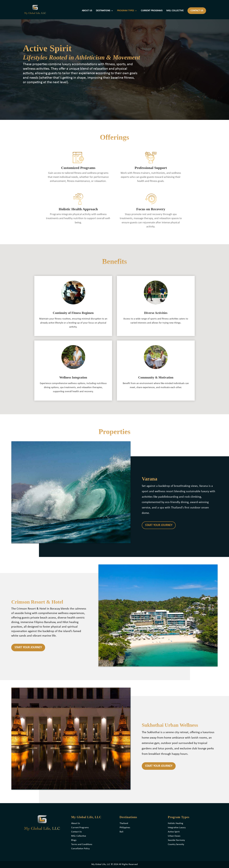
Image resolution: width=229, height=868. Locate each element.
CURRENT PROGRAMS (152, 11)
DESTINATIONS (103, 11)
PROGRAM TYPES (126, 11)
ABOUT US (87, 11)
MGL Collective (79, 836)
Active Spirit (174, 832)
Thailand (124, 823)
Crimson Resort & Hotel (37, 602)
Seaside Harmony (176, 840)
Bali (121, 832)
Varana (149, 479)
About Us (76, 823)
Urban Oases (174, 836)
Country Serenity (176, 844)
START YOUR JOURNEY (159, 525)
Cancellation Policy (80, 849)
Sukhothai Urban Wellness (170, 725)
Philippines (125, 828)
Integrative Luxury (177, 828)
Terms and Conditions (82, 844)
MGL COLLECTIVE (175, 11)
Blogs (74, 840)
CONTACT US (197, 11)
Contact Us (76, 832)
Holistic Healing (175, 823)
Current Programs (80, 828)
